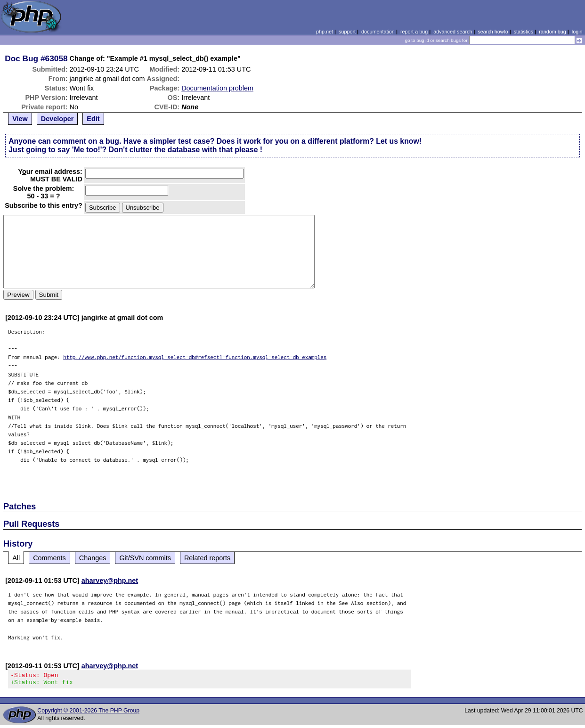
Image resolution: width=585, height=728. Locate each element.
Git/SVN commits (145, 558)
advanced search (453, 32)
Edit (93, 119)
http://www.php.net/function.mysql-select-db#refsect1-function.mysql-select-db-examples (195, 357)
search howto (493, 32)
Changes (93, 558)
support (347, 32)
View (20, 119)
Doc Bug (21, 58)
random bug (552, 32)
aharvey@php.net (110, 581)
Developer (57, 119)
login (577, 32)
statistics (524, 32)
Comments (49, 558)
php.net (325, 32)
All (16, 558)
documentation (378, 32)
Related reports (207, 558)
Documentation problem (217, 88)
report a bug (414, 32)
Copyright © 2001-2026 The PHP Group (88, 713)
